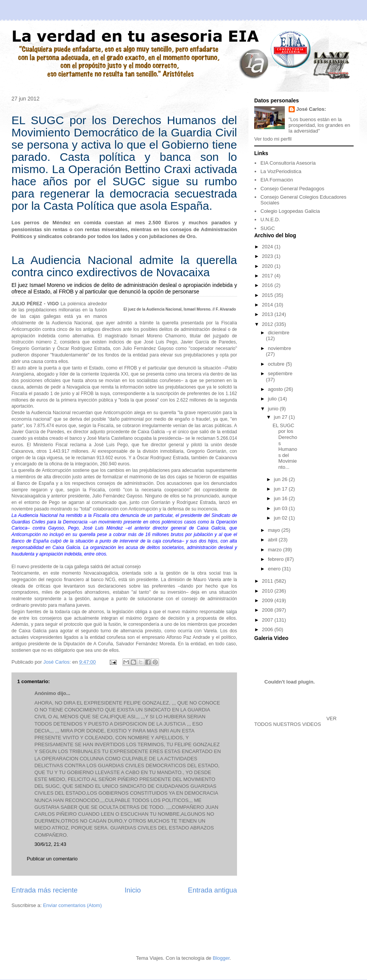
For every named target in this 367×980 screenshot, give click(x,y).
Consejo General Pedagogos (292, 189)
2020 (268, 266)
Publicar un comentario (52, 859)
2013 (268, 314)
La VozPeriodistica (281, 171)
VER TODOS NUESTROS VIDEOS (295, 721)
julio (273, 399)
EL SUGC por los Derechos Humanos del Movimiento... (285, 446)
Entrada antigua (213, 890)
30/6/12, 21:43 (50, 844)
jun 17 (281, 489)
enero (275, 569)
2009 (268, 600)
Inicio (133, 890)
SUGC (268, 228)
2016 (268, 285)
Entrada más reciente (45, 890)
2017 (268, 276)
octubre (277, 364)
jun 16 (281, 498)
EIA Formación (277, 180)
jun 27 (281, 417)
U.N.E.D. (270, 219)
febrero (277, 559)
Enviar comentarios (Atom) (72, 905)
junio (274, 409)
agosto (276, 389)
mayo (275, 530)
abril (273, 540)
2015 (268, 295)
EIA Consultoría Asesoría (288, 163)
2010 (268, 591)
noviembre (280, 348)
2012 (268, 324)
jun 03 (281, 508)
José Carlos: (311, 109)
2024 (268, 247)
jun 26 (281, 479)
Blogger (221, 958)
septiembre (280, 373)
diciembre (279, 333)
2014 (268, 305)
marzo (276, 550)
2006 (268, 629)
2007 (268, 620)
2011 (268, 581)
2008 (268, 610)
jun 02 (281, 518)
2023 (268, 256)
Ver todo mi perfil (273, 139)
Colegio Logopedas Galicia (290, 211)
